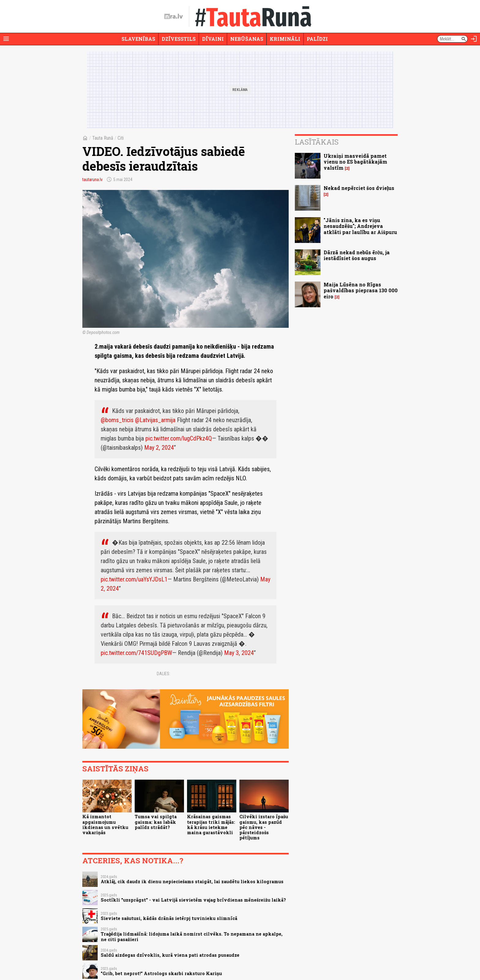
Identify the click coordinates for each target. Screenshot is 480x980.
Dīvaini (213, 39)
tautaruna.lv (92, 180)
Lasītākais (317, 142)
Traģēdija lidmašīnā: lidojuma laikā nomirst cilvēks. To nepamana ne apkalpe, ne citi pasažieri (192, 936)
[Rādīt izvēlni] (6, 39)
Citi (121, 138)
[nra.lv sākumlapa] (174, 17)
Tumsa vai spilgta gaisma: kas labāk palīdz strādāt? (156, 822)
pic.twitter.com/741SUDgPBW (136, 653)
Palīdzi (317, 39)
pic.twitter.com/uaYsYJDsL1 (134, 579)
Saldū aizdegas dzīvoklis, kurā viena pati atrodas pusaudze (170, 955)
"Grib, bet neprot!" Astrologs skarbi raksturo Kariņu (161, 973)
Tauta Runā (103, 138)
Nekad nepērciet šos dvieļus (359, 188)
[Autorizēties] (474, 39)
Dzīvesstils (179, 39)
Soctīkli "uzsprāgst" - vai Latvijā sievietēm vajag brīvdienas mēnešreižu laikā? (193, 900)
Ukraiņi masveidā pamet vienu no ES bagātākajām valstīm (355, 162)
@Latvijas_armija (155, 420)
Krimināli (285, 39)
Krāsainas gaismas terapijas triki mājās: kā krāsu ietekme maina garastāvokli (211, 825)
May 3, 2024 (239, 653)
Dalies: (163, 674)
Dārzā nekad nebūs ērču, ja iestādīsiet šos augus (357, 255)
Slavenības (138, 39)
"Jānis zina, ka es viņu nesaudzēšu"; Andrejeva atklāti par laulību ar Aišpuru (360, 226)
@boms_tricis (117, 420)
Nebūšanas (247, 39)
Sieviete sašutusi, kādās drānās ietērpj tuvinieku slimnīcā (169, 918)
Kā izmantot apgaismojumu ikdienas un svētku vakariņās (105, 825)
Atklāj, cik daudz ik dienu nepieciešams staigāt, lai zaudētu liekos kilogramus (192, 882)
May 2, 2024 (159, 448)
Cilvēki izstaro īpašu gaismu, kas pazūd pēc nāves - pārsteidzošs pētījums (264, 827)
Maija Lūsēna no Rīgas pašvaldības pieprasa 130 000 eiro (361, 290)
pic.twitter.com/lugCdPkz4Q (179, 438)
